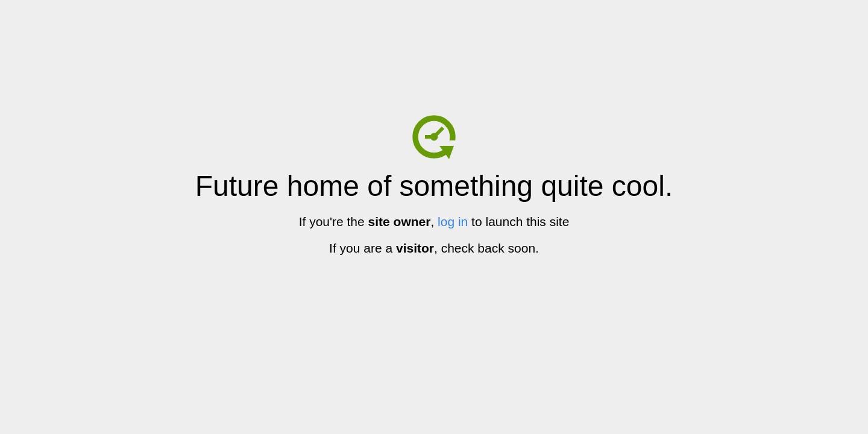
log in (453, 222)
